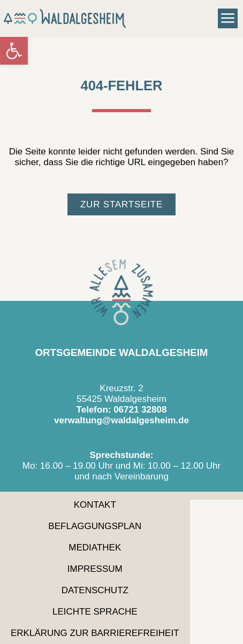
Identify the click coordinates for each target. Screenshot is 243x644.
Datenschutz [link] (95, 590)
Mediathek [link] (95, 548)
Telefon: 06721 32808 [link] (122, 410)
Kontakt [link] (95, 505)
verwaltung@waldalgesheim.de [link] (122, 420)
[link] (14, 51)
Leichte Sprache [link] (95, 612)
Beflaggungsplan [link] (95, 526)
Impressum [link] (95, 569)
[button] (228, 19)
